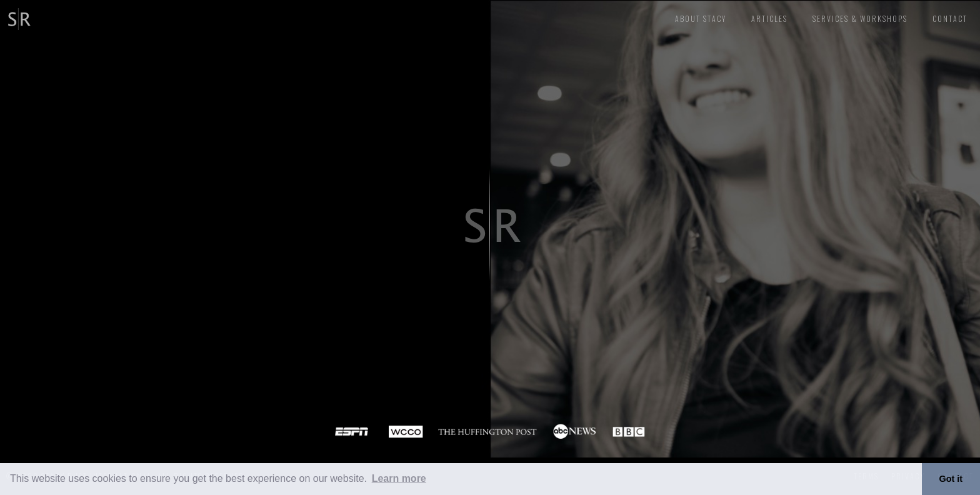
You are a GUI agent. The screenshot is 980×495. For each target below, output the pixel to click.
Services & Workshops (860, 18)
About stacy (701, 18)
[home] (17, 17)
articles (769, 18)
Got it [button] (951, 479)
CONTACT (950, 18)
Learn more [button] (399, 478)
